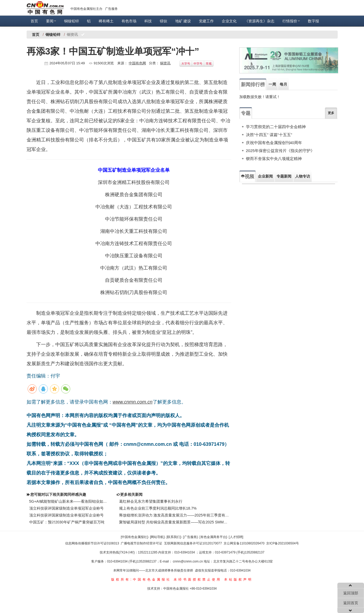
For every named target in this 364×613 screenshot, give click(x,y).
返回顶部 (351, 593)
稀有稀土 (106, 21)
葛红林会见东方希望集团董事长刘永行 (151, 501)
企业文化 (229, 21)
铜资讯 (165, 63)
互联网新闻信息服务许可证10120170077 (193, 543)
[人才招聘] (236, 537)
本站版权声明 (239, 580)
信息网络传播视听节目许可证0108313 (92, 543)
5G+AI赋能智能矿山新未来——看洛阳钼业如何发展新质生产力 (69, 501)
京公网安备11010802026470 (244, 543)
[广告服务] (190, 537)
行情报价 (291, 21)
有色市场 (129, 21)
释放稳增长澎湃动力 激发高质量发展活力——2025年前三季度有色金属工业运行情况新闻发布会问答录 (174, 515)
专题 (246, 113)
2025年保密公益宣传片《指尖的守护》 (280, 151)
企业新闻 (265, 176)
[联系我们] (174, 537)
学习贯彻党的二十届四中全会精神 (276, 127)
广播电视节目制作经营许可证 (141, 543)
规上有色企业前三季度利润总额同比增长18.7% (158, 508)
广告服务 (111, 9)
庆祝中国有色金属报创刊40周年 (274, 143)
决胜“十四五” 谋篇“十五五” (269, 135)
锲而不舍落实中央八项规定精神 (274, 159)
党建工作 (206, 21)
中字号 (198, 64)
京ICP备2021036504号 (283, 543)
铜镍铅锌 (72, 21)
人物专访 (303, 176)
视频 (248, 177)
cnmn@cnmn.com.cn (188, 561)
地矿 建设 (183, 21)
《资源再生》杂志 (260, 21)
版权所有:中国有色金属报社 (141, 580)
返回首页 (351, 603)
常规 (209, 64)
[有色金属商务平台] (213, 537)
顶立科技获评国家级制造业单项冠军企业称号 (66, 508)
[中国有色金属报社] (134, 537)
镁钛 (164, 21)
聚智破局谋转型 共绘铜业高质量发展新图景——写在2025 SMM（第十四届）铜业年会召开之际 (174, 522)
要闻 (51, 21)
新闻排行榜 (253, 85)
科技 (148, 21)
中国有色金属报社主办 (86, 9)
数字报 (313, 21)
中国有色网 (137, 63)
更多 (331, 113)
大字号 (186, 64)
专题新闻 (284, 176)
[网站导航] (157, 537)
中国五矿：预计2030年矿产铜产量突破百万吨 (67, 522)
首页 (34, 21)
